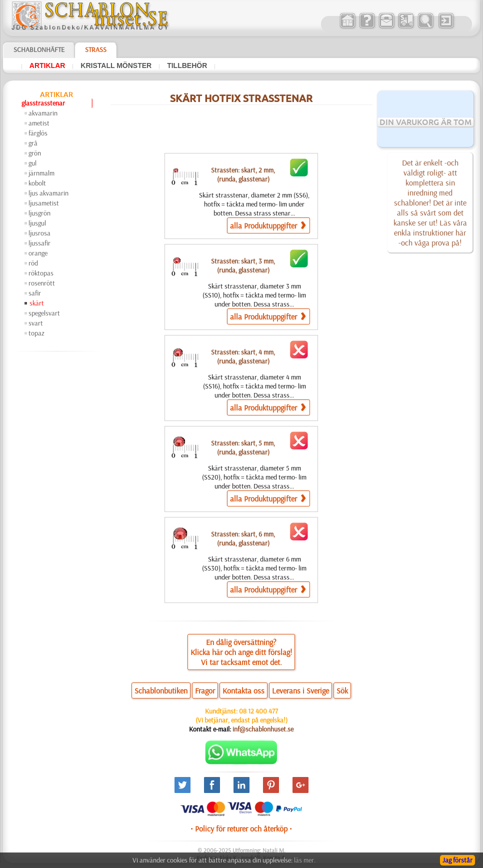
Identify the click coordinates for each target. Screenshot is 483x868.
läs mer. (305, 860)
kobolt (37, 183)
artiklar (47, 65)
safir (35, 293)
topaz (36, 333)
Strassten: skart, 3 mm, (243, 265)
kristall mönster (116, 65)
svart (36, 323)
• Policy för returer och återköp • (241, 828)
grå (33, 143)
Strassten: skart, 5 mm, (243, 447)
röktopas (41, 273)
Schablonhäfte (39, 49)
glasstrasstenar (43, 103)
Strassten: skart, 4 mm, (243, 356)
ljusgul (37, 223)
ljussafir (39, 243)
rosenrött (42, 283)
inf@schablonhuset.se (263, 729)
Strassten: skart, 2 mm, (243, 174)
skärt (37, 303)
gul (32, 163)
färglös (38, 133)
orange (38, 253)
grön (35, 153)
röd (33, 263)
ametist (39, 123)
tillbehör (187, 65)
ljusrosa (39, 233)
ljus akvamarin (48, 193)
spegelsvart (44, 313)
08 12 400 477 (258, 711)
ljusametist (44, 203)
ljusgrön (39, 213)
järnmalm (41, 173)
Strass (96, 49)
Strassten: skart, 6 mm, (243, 538)
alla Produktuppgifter (268, 225)
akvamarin (43, 113)
